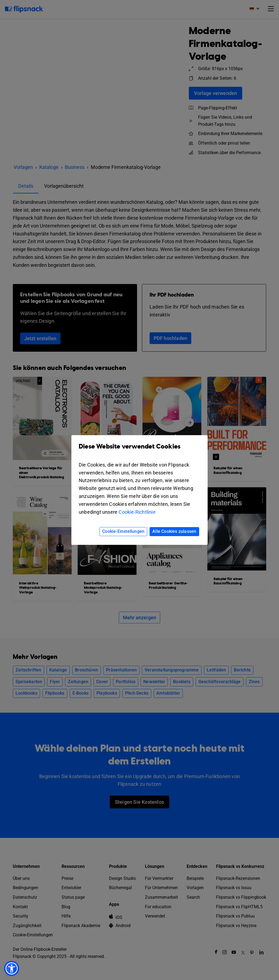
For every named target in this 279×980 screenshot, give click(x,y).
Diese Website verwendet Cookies (139, 451)
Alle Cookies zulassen (174, 531)
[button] (12, 968)
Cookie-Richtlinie (137, 512)
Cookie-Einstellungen (123, 531)
